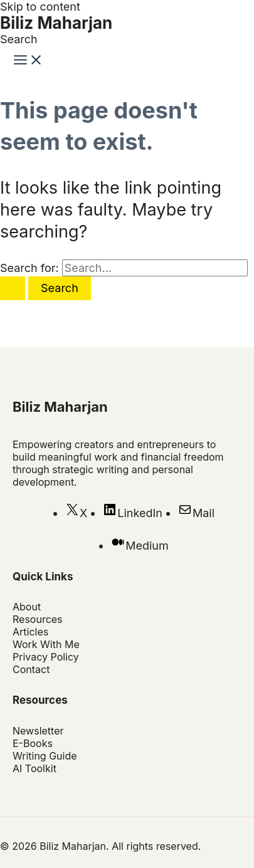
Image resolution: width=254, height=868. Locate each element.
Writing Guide (45, 756)
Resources (38, 619)
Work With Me (46, 644)
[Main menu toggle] (28, 61)
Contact (31, 669)
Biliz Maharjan (56, 23)
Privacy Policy (46, 657)
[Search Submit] (13, 288)
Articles (30, 632)
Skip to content (40, 7)
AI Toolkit (34, 768)
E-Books (33, 743)
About (27, 607)
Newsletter (38, 731)
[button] (19, 39)
